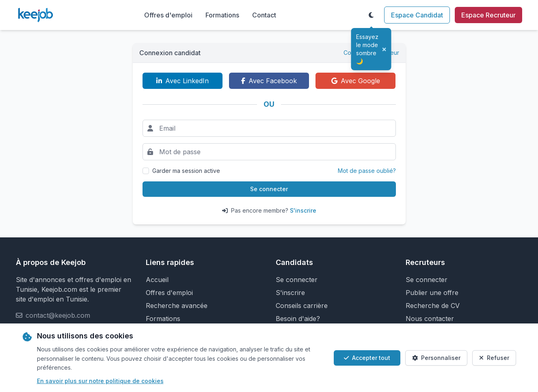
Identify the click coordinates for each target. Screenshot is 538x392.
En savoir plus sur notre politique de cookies (100, 381)
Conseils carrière (302, 306)
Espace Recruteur (488, 15)
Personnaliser (436, 358)
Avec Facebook (269, 81)
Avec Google (356, 81)
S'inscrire (303, 210)
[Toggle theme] (371, 15)
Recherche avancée (177, 306)
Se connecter (269, 189)
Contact (264, 15)
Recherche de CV (433, 306)
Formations (222, 15)
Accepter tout (367, 358)
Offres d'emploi (168, 15)
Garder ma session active (186, 171)
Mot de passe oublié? (367, 171)
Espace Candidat (417, 15)
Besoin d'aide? (298, 319)
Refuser (494, 358)
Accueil (157, 280)
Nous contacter (430, 319)
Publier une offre (432, 293)
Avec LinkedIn (183, 81)
